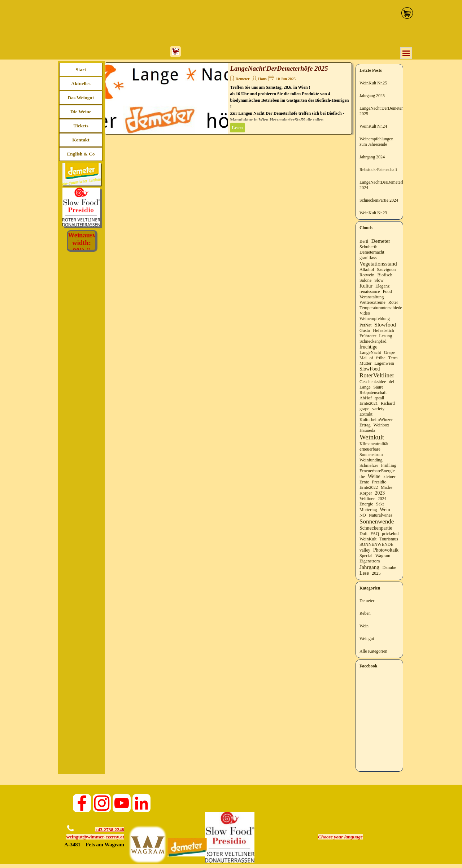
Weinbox (382, 425)
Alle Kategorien (373, 651)
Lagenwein (384, 363)
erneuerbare (370, 449)
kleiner (389, 477)
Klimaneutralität (374, 444)
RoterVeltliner (377, 375)
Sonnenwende (377, 521)
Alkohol (367, 269)
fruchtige (369, 347)
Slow (379, 280)
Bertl (364, 241)
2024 (382, 499)
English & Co (81, 154)
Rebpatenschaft (373, 393)
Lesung (385, 336)
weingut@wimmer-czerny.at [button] (95, 837)
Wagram (383, 556)
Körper (366, 493)
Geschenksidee (373, 382)
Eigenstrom (370, 561)
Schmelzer (369, 465)
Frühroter (368, 336)
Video (365, 313)
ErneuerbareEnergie (377, 471)
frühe (381, 358)
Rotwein (367, 275)
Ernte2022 (369, 487)
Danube (389, 567)
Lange (365, 387)
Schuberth (369, 247)
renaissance (370, 291)
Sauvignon (386, 269)
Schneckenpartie (376, 528)
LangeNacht (370, 352)
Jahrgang (369, 567)
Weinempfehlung (375, 319)
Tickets (81, 126)
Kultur (366, 286)
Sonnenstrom (371, 455)
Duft (363, 534)
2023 (380, 493)
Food (387, 291)
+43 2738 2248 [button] (110, 830)
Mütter (365, 363)
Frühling (389, 465)
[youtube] (122, 803)
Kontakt (81, 140)
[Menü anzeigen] (406, 53)
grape (364, 409)
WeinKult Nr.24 (373, 126)
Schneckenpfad (373, 341)
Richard (388, 403)
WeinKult (368, 539)
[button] (69, 823)
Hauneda (367, 430)
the (362, 477)
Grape (389, 352)
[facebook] (82, 803)
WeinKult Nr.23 (373, 213)
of (371, 358)
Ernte (364, 482)
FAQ (375, 534)
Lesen (237, 128)
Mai (363, 358)
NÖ (363, 515)
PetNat (365, 325)
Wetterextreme (372, 302)
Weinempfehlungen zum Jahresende (376, 142)
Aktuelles (81, 84)
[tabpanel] (91, 837)
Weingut (367, 639)
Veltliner (367, 499)
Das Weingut (81, 98)
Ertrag (365, 425)
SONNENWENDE (376, 544)
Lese (364, 573)
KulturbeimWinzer (376, 420)
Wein (385, 510)
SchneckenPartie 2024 (379, 200)
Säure (379, 387)
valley (365, 550)
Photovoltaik (386, 550)
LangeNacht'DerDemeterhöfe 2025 (279, 68)
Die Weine (81, 112)
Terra (393, 358)
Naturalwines (381, 515)
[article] (228, 98)
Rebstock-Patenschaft (378, 170)
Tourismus (389, 539)
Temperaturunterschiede (381, 308)
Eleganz (382, 286)
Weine (374, 476)
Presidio (379, 482)
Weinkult (372, 437)
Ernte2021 (369, 403)
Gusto (365, 330)
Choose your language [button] (340, 837)
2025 (376, 573)
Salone (365, 280)
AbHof (366, 398)
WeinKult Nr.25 (373, 83)
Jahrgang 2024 (372, 157)
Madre (387, 487)
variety (378, 409)
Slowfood (385, 325)
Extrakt (366, 414)
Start (81, 69)
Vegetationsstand (378, 264)
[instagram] (102, 803)
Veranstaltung (372, 297)
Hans (262, 79)
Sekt (380, 504)
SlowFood (370, 369)
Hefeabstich (383, 330)
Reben (365, 613)
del (391, 382)
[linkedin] (141, 803)
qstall (380, 398)
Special (366, 556)
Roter (393, 302)
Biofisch (385, 275)
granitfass (368, 258)
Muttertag (368, 510)
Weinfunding (371, 460)
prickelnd (390, 534)
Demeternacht (372, 252)
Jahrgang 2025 (372, 96)
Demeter (243, 79)
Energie (366, 504)
